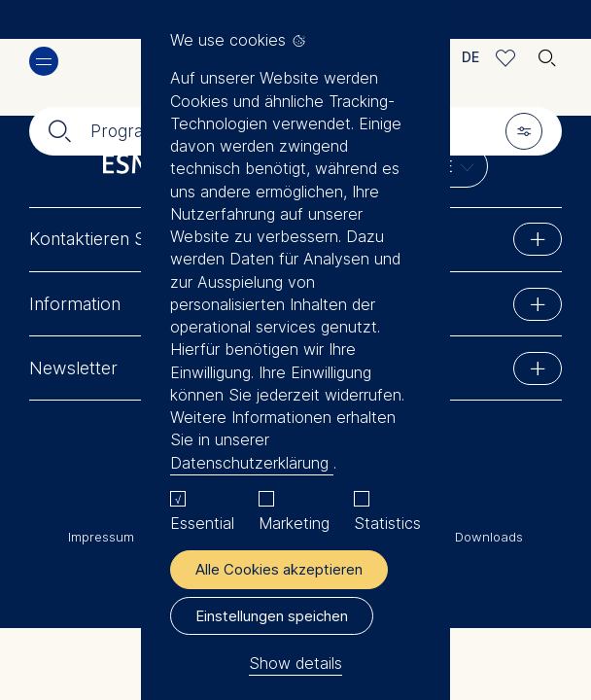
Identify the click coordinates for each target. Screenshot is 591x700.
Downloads (489, 537)
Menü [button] (44, 61)
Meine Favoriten (506, 58)
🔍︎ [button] (547, 53)
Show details (295, 663)
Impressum (101, 537)
